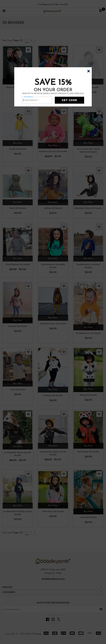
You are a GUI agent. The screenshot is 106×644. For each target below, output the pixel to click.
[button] (89, 71)
